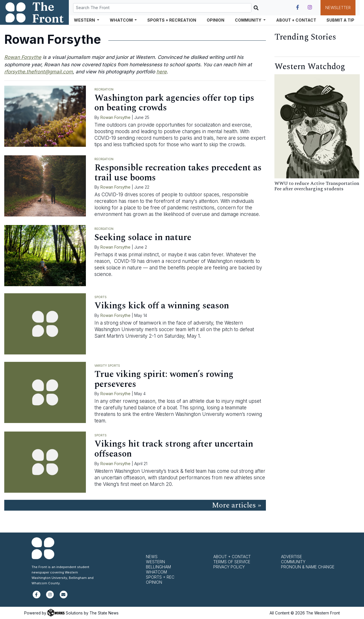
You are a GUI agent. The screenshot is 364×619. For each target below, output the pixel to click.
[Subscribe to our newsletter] (64, 597)
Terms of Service (232, 562)
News (152, 557)
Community (293, 562)
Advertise (291, 557)
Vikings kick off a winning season (162, 306)
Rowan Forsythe (115, 117)
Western (155, 562)
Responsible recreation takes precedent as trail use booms (178, 173)
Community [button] (249, 20)
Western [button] (85, 20)
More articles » (236, 505)
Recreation (104, 89)
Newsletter (338, 8)
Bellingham (158, 567)
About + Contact (296, 20)
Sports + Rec (160, 577)
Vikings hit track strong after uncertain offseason (174, 449)
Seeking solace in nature (143, 237)
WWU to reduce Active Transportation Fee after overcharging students (317, 186)
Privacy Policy (229, 567)
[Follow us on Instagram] (310, 7)
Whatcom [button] (122, 20)
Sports (101, 297)
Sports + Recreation (172, 20)
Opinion (216, 20)
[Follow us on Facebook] (298, 7)
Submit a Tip (340, 20)
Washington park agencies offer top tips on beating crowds (174, 103)
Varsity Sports (107, 366)
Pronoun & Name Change (308, 567)
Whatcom (156, 572)
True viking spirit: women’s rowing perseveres (164, 379)
